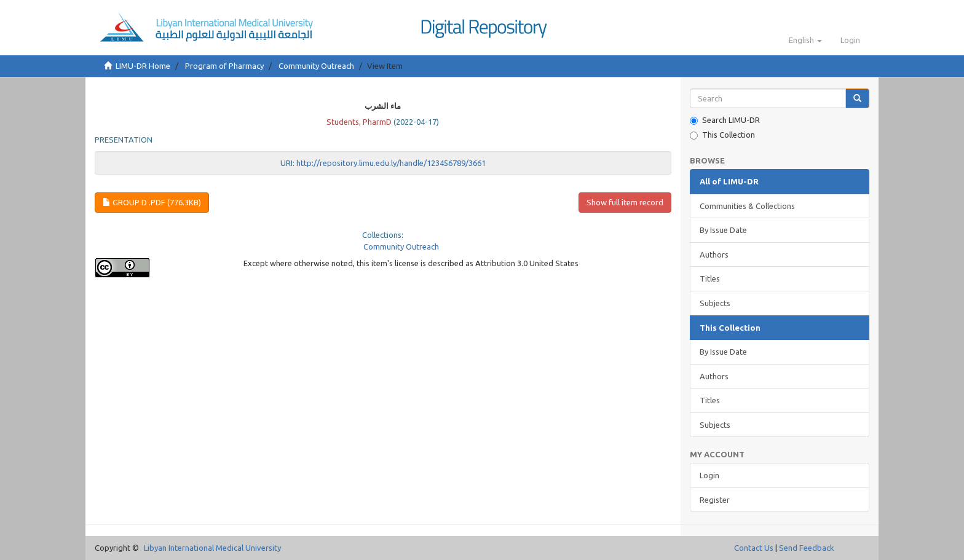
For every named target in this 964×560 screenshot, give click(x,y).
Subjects (715, 303)
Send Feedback (807, 548)
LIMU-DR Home (143, 66)
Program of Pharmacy (224, 66)
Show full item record (625, 202)
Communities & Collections (747, 206)
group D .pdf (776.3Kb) (152, 202)
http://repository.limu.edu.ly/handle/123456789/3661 (391, 163)
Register (715, 500)
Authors (714, 254)
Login (709, 475)
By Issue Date (723, 230)
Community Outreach (316, 66)
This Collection (722, 135)
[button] (805, 40)
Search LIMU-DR (725, 120)
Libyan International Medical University (212, 548)
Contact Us (754, 548)
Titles (710, 278)
